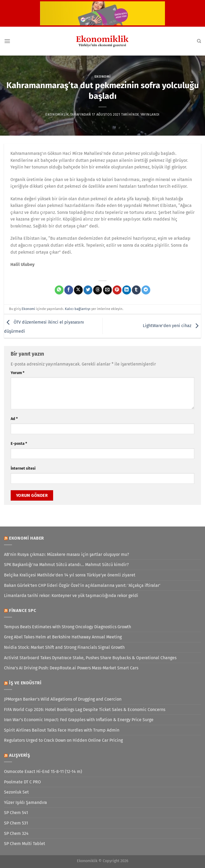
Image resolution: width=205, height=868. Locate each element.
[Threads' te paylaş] (98, 290)
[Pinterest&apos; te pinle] (117, 290)
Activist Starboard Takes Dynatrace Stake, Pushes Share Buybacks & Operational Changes (90, 658)
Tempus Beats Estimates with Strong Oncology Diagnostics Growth (68, 627)
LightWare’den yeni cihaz (172, 326)
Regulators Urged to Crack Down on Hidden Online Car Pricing (63, 740)
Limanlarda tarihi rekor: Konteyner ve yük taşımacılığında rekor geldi (71, 596)
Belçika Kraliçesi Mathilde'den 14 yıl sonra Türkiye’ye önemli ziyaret (70, 575)
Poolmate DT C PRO (22, 782)
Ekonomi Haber (27, 538)
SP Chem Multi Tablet (25, 844)
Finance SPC (23, 610)
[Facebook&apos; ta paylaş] (69, 290)
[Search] (199, 41)
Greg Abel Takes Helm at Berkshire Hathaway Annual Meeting (63, 637)
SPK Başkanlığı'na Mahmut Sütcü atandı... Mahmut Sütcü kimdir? (66, 565)
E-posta (19, 444)
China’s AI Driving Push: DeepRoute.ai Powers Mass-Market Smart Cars (71, 668)
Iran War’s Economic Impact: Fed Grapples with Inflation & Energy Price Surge (79, 720)
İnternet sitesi (23, 468)
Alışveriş (20, 755)
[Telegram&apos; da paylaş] (146, 290)
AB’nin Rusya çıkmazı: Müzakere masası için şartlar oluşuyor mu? (66, 554)
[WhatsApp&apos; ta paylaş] (59, 290)
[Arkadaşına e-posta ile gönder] (107, 290)
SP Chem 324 (16, 833)
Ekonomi (103, 76)
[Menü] (7, 41)
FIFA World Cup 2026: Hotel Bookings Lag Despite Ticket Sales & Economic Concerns (85, 710)
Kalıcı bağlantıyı (78, 309)
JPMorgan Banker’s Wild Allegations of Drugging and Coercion (63, 699)
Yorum (17, 373)
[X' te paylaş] (78, 290)
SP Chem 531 (16, 823)
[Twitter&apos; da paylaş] (88, 290)
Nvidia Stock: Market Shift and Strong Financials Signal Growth (64, 647)
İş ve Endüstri (25, 683)
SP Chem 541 (16, 813)
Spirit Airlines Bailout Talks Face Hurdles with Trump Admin (62, 730)
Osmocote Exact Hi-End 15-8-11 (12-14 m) (43, 771)
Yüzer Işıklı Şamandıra (25, 802)
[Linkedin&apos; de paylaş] (127, 290)
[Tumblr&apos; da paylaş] (136, 290)
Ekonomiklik (57, 114)
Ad (14, 419)
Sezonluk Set (16, 792)
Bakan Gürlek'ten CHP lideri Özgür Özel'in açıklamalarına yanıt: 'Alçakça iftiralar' (82, 585)
